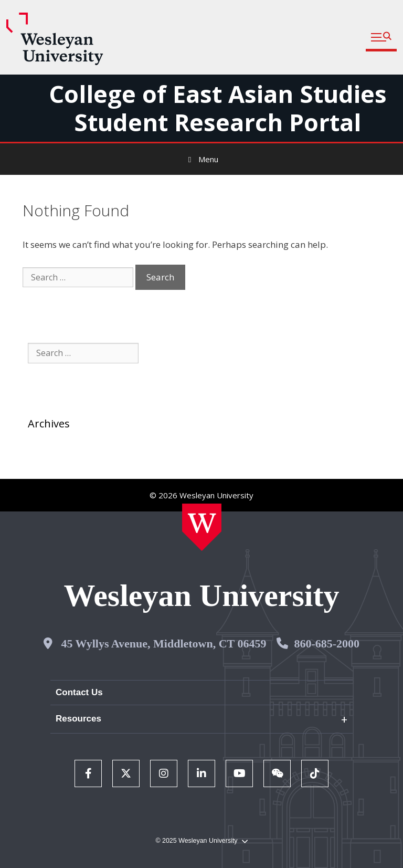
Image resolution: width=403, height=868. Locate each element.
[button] (381, 38)
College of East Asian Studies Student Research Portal (218, 108)
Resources (78, 719)
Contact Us (79, 692)
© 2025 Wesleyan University (201, 841)
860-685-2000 (327, 644)
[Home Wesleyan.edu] (202, 527)
